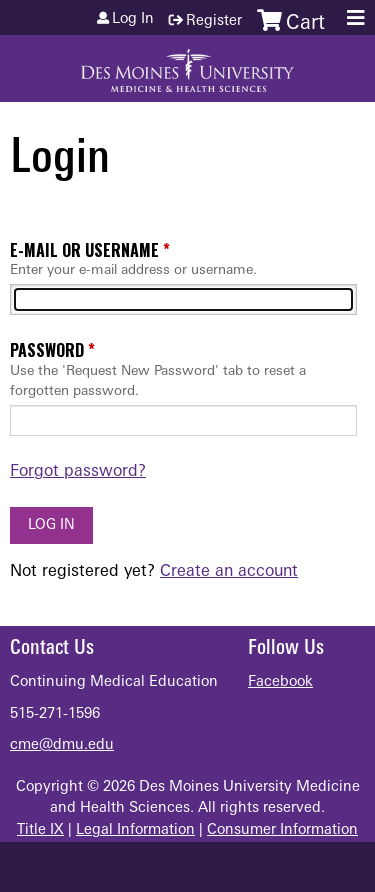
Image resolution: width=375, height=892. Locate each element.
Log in (133, 20)
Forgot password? (78, 472)
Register (214, 21)
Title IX (40, 830)
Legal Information (135, 830)
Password (47, 350)
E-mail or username (84, 250)
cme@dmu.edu (62, 745)
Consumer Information (282, 830)
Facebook (280, 682)
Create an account (229, 572)
